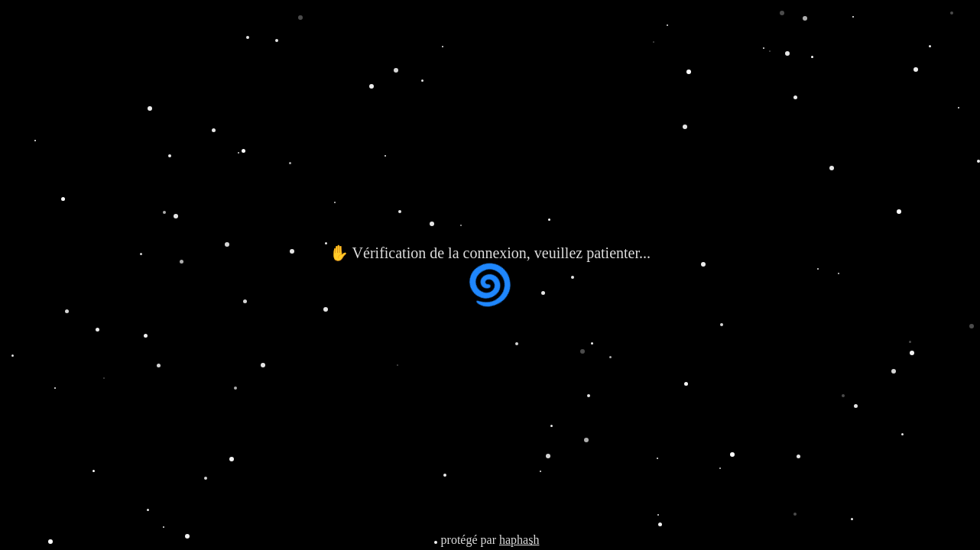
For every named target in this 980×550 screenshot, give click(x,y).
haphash (519, 540)
